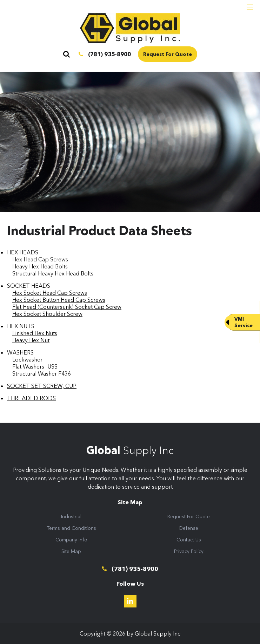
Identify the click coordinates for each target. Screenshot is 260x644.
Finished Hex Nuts (35, 333)
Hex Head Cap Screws (40, 259)
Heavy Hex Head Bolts (40, 266)
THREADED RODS (31, 398)
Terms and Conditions (71, 528)
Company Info (71, 540)
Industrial (71, 516)
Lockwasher (27, 359)
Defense (189, 528)
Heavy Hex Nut (31, 340)
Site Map (71, 551)
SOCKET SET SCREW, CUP (42, 386)
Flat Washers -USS (35, 366)
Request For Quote (168, 54)
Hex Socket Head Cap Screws (50, 293)
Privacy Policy (189, 551)
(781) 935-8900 (105, 54)
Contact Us (189, 540)
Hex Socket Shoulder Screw (47, 314)
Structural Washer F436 (42, 373)
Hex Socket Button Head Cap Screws (59, 300)
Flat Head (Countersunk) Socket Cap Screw (67, 307)
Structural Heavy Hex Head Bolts (53, 273)
